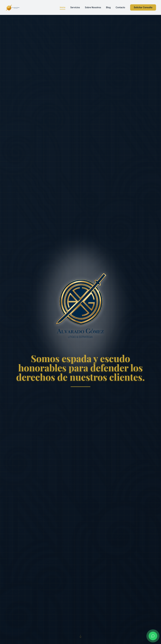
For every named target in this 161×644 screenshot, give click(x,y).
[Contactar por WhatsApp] (153, 636)
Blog (108, 7)
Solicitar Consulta (143, 7)
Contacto (120, 7)
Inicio (63, 8)
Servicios (75, 7)
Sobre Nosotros (93, 7)
